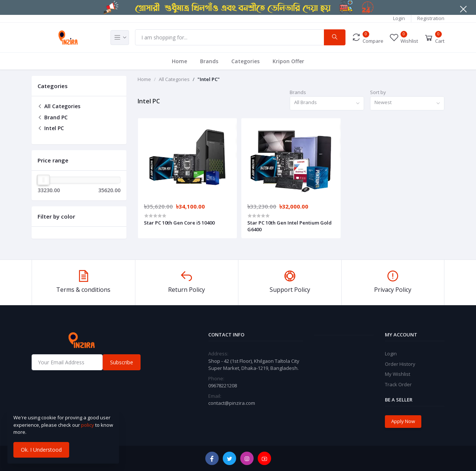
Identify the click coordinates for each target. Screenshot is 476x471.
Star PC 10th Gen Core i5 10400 (179, 223)
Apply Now (403, 421)
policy (88, 425)
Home (179, 61)
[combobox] (327, 104)
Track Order (398, 384)
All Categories (59, 106)
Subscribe (122, 362)
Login (399, 18)
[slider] (44, 180)
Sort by (378, 92)
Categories (245, 61)
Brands (209, 61)
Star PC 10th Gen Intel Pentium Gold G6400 (290, 226)
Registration (431, 18)
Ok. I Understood (41, 450)
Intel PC (51, 128)
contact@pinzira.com (232, 403)
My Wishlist (398, 374)
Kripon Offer (288, 61)
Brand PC (53, 117)
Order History (400, 364)
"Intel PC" (209, 79)
